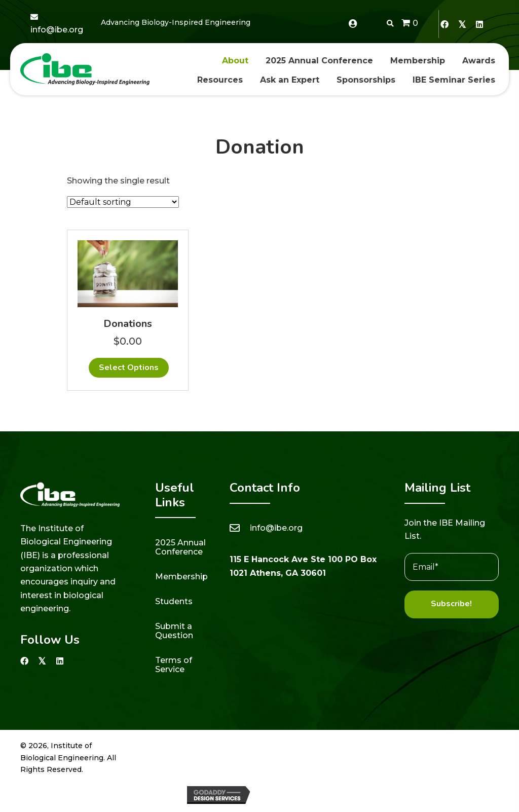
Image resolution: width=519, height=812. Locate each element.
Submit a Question (174, 631)
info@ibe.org (57, 30)
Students (174, 601)
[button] (444, 24)
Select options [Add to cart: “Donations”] (129, 367)
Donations (128, 324)
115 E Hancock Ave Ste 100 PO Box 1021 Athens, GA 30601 (303, 566)
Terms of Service (174, 665)
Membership (181, 577)
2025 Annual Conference (180, 547)
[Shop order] (123, 202)
